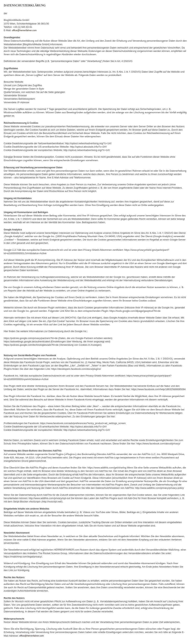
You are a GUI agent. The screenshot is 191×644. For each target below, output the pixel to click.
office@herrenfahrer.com (24, 30)
